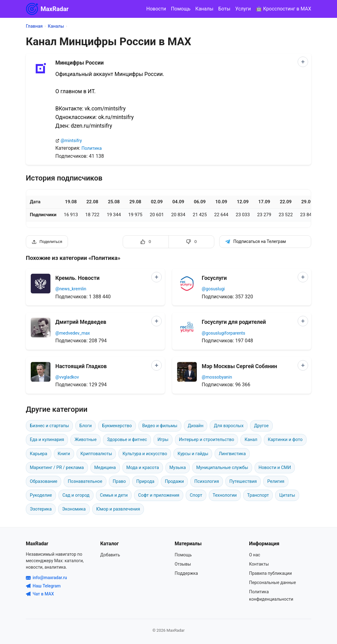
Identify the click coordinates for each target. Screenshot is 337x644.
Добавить (110, 555)
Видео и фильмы (160, 426)
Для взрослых (229, 426)
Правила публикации (270, 573)
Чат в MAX (40, 594)
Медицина (105, 468)
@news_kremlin (71, 289)
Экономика (74, 509)
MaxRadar (47, 9)
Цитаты (287, 495)
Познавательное (85, 481)
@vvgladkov (67, 377)
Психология (207, 481)
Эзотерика (41, 509)
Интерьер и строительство (207, 440)
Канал (251, 440)
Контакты (259, 564)
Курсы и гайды (193, 454)
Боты (224, 9)
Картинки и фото (285, 440)
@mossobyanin (217, 377)
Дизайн (196, 426)
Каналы (204, 9)
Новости (156, 9)
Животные (85, 440)
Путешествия (243, 481)
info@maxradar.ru (46, 578)
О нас (255, 555)
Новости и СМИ (275, 468)
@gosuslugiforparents (223, 333)
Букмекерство (117, 426)
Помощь (181, 9)
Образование (44, 481)
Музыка (178, 468)
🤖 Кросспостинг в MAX (283, 9)
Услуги (243, 9)
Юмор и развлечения (118, 509)
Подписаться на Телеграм (255, 242)
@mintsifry (71, 141)
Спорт (196, 495)
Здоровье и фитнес (127, 440)
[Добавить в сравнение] (303, 62)
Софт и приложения (159, 495)
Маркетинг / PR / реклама (57, 468)
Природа (145, 481)
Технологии (225, 495)
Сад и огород (76, 495)
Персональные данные (272, 582)
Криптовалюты (96, 454)
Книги (64, 454)
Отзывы (183, 564)
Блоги (85, 426)
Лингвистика (232, 454)
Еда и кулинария (47, 440)
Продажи (174, 481)
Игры (163, 440)
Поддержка (186, 573)
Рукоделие (41, 495)
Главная (34, 26)
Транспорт (258, 495)
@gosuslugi (213, 289)
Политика (92, 148)
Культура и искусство (145, 454)
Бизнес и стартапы (49, 426)
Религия (276, 481)
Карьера (39, 454)
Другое (261, 426)
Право (119, 481)
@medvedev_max (73, 333)
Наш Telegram (43, 586)
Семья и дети (114, 495)
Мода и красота (143, 468)
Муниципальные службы (222, 468)
